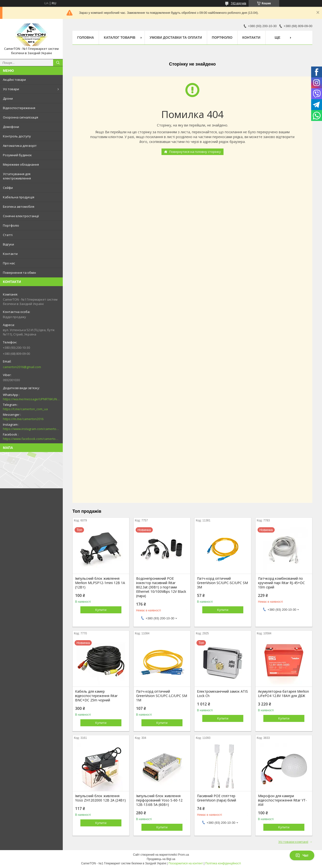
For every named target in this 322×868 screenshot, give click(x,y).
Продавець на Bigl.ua (161, 859)
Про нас (9, 263)
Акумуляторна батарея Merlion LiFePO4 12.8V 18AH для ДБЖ (283, 694)
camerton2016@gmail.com (22, 367)
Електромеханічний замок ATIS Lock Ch (222, 694)
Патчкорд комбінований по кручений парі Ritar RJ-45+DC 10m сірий (281, 583)
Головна (86, 37)
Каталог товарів (119, 37)
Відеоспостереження (19, 108)
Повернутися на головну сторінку (195, 152)
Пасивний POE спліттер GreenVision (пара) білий (217, 798)
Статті (8, 235)
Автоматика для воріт (20, 146)
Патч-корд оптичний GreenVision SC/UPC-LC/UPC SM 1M (162, 696)
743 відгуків (238, 3)
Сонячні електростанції (21, 216)
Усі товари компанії (293, 842)
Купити (101, 610)
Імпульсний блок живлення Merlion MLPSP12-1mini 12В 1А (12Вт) (100, 583)
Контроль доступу (17, 136)
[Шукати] (58, 63)
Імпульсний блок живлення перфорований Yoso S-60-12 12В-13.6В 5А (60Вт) (159, 800)
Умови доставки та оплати (176, 37)
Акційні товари (14, 80)
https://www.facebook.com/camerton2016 (31, 439)
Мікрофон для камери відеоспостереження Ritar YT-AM (282, 800)
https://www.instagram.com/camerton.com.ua (31, 429)
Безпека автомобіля (19, 207)
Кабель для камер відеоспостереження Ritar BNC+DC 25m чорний (96, 696)
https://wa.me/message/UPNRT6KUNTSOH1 (31, 399)
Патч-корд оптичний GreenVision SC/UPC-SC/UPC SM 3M (222, 583)
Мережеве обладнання (21, 164)
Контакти (10, 254)
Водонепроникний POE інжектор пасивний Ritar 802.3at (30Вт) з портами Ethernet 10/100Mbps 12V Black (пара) (161, 587)
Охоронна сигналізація (21, 117)
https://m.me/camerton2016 (23, 419)
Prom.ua (184, 855)
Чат (302, 855)
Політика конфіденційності (223, 863)
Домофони (11, 127)
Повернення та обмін (19, 273)
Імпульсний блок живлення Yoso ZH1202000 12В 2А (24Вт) (100, 798)
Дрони (8, 98)
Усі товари (11, 89)
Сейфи (8, 188)
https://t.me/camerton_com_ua (25, 409)
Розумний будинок (17, 155)
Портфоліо (11, 225)
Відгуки (8, 244)
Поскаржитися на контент (186, 863)
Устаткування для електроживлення (17, 176)
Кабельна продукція (19, 197)
